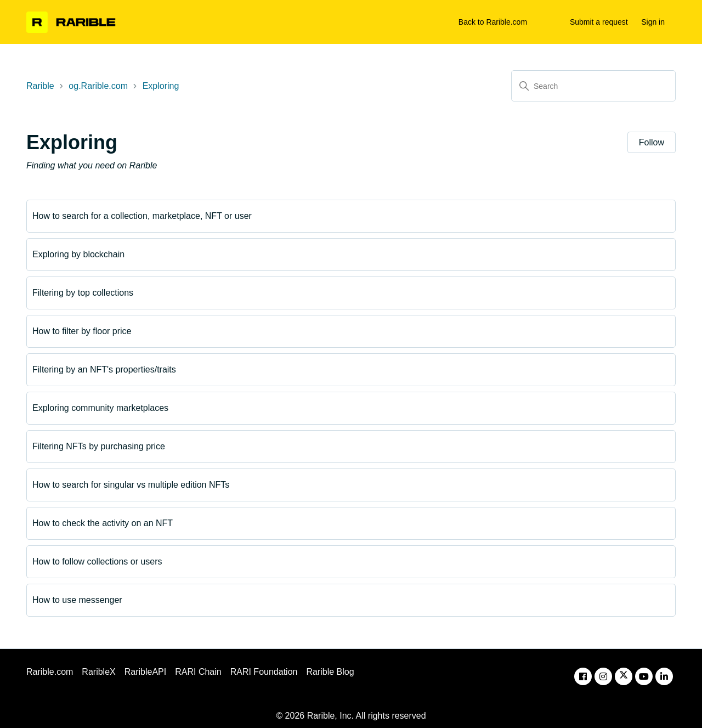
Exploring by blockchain (78, 254)
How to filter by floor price (82, 331)
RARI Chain (198, 672)
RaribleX (98, 672)
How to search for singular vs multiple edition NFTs (131, 485)
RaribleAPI (145, 672)
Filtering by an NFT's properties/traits (104, 369)
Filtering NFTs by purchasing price (99, 446)
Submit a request (599, 22)
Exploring (161, 86)
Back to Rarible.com (493, 22)
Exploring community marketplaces (100, 408)
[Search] (593, 86)
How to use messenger (77, 600)
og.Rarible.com (98, 86)
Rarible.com (50, 672)
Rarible (40, 86)
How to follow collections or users (97, 561)
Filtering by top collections (83, 293)
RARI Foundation (264, 672)
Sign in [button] (653, 22)
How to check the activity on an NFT (103, 523)
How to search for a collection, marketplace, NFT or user (142, 216)
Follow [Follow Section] (652, 142)
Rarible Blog (330, 672)
